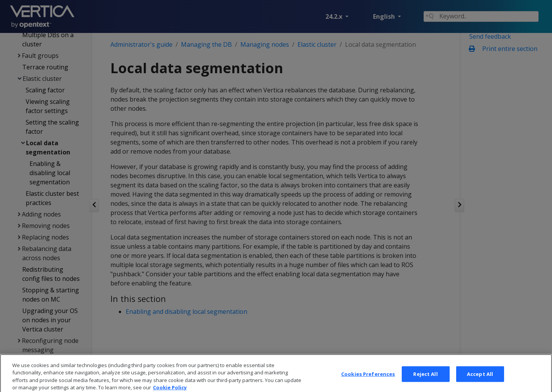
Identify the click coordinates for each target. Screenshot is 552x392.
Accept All (480, 379)
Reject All (425, 379)
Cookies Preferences (368, 379)
